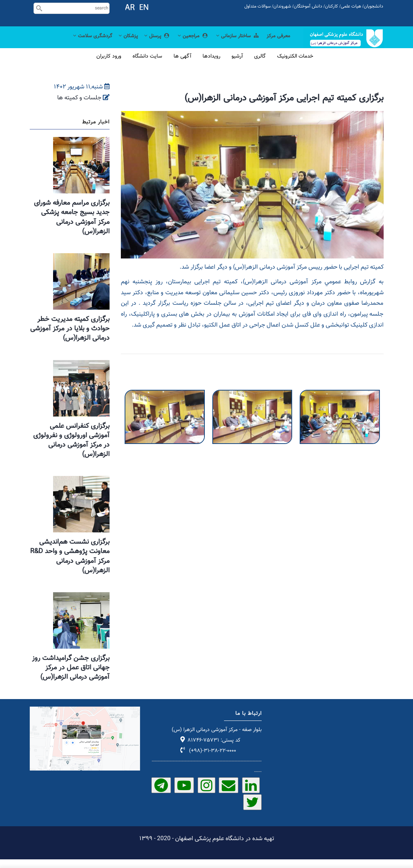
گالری (260, 65)
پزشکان (115, 43)
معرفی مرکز (277, 43)
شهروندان (282, 6)
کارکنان (331, 6)
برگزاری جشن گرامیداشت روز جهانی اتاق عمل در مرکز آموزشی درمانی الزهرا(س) (71, 676)
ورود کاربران (109, 65)
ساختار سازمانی (234, 43)
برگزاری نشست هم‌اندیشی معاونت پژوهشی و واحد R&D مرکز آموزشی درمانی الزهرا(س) (70, 565)
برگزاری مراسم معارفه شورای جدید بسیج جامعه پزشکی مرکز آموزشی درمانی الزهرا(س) (72, 226)
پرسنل (147, 43)
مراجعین (185, 43)
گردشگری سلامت (76, 43)
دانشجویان (373, 6)
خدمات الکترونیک (295, 65)
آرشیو (237, 65)
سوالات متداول (258, 6)
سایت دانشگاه (147, 65)
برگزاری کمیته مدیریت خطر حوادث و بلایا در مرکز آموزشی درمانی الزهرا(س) (70, 337)
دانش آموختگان (308, 6)
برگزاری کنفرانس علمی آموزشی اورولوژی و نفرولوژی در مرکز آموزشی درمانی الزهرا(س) (71, 449)
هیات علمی (351, 6)
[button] (165, 404)
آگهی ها (182, 65)
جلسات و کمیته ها (79, 107)
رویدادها (211, 65)
